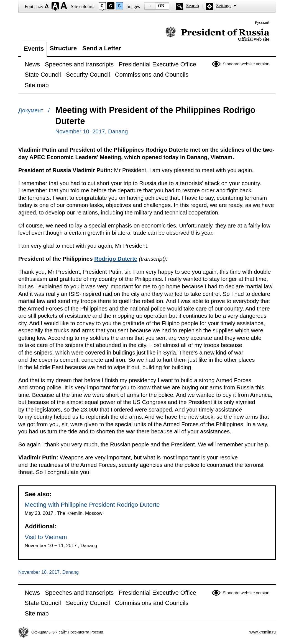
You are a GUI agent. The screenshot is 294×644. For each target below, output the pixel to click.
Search (193, 6)
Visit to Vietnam (46, 537)
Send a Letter (102, 48)
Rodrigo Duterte (116, 259)
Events (34, 49)
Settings (224, 6)
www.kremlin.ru (263, 632)
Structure (63, 48)
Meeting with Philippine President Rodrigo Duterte (92, 505)
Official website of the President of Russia (217, 34)
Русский (262, 22)
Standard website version (246, 64)
